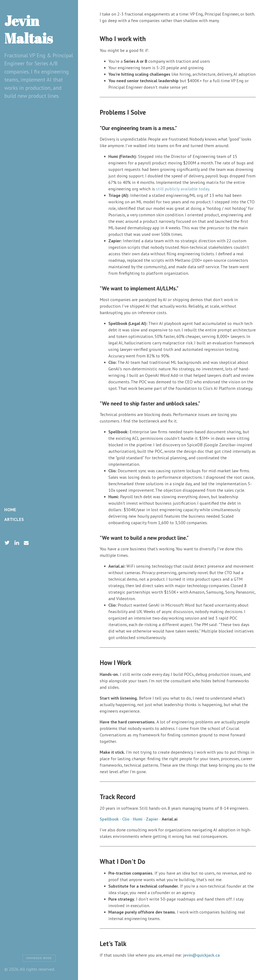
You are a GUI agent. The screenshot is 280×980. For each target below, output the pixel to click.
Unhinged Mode (39, 958)
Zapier (152, 819)
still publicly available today (183, 189)
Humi (138, 819)
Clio (126, 819)
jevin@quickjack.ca (201, 955)
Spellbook (109, 819)
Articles (14, 519)
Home (10, 510)
